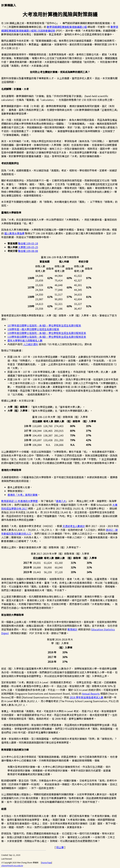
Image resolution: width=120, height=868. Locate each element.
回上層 (60, 847)
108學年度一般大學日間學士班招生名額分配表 (33, 329)
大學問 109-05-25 (28, 247)
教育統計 (72, 629)
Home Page (46, 862)
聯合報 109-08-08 (28, 251)
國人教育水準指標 (14, 233)
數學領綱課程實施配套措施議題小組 (67, 27)
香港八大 (61, 501)
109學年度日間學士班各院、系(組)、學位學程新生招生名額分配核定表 (47, 333)
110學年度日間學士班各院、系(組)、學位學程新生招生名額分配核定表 (47, 337)
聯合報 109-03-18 (28, 243)
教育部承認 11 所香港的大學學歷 (20, 501)
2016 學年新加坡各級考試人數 (87, 697)
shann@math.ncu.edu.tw (12, 865)
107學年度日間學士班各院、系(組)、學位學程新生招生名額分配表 (44, 325)
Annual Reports (91, 694)
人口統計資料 (31, 344)
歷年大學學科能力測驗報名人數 (25, 340)
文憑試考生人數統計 (74, 526)
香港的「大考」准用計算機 (22, 495)
